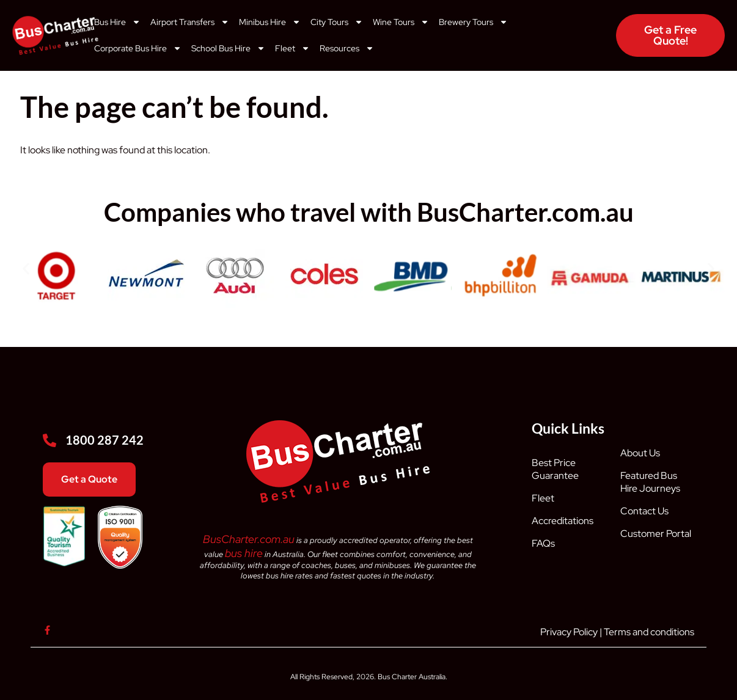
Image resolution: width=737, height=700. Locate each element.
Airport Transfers (190, 22)
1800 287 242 (105, 440)
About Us (640, 453)
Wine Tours (401, 22)
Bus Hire (117, 22)
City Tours (337, 22)
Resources (347, 48)
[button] (26, 268)
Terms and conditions (649, 632)
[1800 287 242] (50, 440)
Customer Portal (656, 534)
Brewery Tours (473, 22)
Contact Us (644, 511)
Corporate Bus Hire (138, 48)
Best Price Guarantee (555, 469)
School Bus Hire (228, 48)
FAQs (543, 543)
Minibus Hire (270, 22)
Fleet (292, 48)
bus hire (244, 553)
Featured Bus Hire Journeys (650, 482)
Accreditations (563, 521)
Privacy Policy (569, 632)
